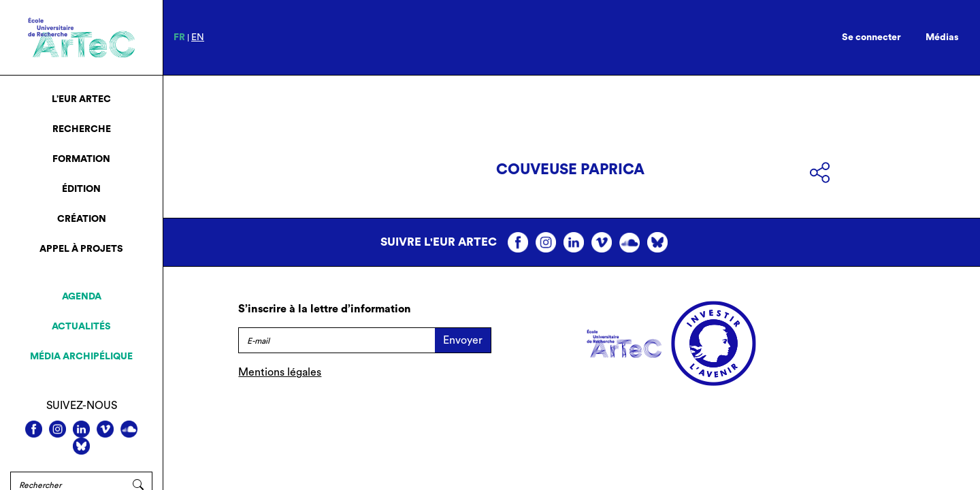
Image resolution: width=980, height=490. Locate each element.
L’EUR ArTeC (81, 99)
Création (82, 219)
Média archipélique (81, 357)
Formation (81, 159)
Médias (942, 37)
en (198, 37)
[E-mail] (337, 340)
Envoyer (463, 340)
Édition (81, 189)
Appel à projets (81, 249)
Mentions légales (280, 372)
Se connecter (871, 37)
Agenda (82, 297)
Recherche (82, 129)
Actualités (81, 327)
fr (179, 37)
